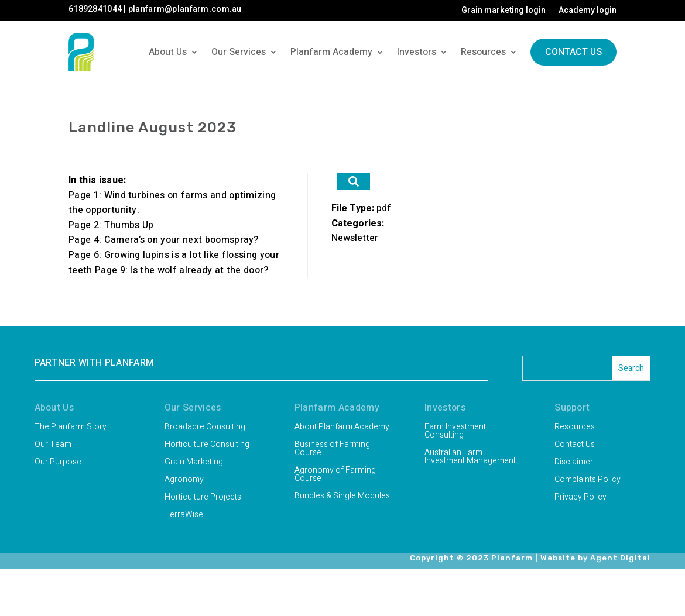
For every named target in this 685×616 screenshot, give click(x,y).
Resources (483, 52)
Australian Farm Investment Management (470, 458)
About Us (168, 52)
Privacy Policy (580, 498)
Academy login (588, 11)
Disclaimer (574, 463)
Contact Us (573, 52)
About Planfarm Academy (342, 428)
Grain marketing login (504, 11)
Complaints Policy (588, 481)
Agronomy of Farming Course (335, 475)
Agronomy (184, 481)
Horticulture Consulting (207, 445)
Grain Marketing (194, 463)
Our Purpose (58, 463)
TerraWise (184, 516)
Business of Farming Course (332, 450)
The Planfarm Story (71, 428)
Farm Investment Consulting (455, 432)
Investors (417, 52)
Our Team (53, 445)
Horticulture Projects (203, 498)
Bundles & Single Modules (342, 497)
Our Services (239, 52)
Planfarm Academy (331, 52)
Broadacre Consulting (205, 428)
